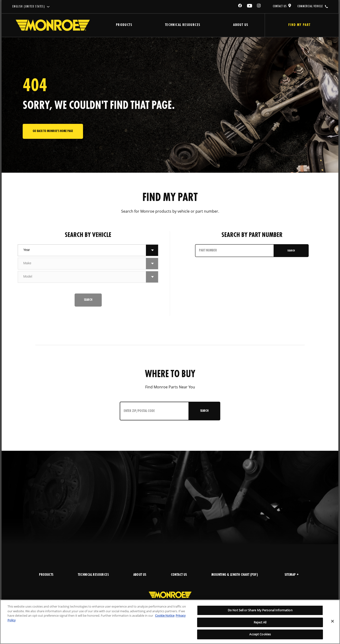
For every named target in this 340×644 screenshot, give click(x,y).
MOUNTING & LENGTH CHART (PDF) (235, 575)
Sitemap (292, 575)
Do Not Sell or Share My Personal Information (260, 610)
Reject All (260, 622)
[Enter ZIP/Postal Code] (155, 411)
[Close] (333, 621)
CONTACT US (280, 6)
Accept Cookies (260, 634)
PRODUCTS (46, 575)
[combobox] (82, 250)
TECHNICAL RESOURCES (93, 575)
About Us (241, 25)
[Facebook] (240, 6)
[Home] (53, 25)
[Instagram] (259, 6)
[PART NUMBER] (235, 251)
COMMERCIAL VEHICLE (310, 6)
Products (124, 25)
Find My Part (299, 25)
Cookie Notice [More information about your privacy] (165, 615)
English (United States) (29, 7)
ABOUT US (140, 575)
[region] (170, 622)
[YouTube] (250, 6)
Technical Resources (183, 25)
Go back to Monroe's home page (53, 131)
